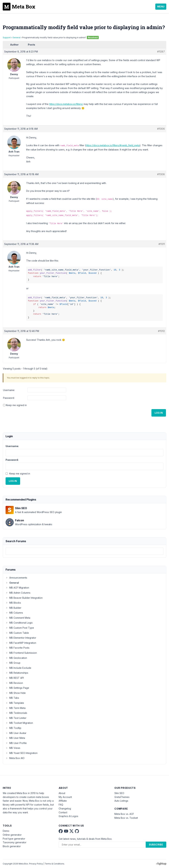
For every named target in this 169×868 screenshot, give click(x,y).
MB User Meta (15, 738)
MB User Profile (16, 743)
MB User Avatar (16, 733)
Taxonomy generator (15, 842)
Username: (9, 390)
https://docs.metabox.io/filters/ (66, 104)
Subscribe (156, 845)
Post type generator (14, 839)
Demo (6, 831)
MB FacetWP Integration (21, 643)
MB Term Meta (16, 708)
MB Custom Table (17, 633)
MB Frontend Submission (21, 653)
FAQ (61, 805)
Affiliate (63, 801)
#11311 (162, 244)
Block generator (12, 846)
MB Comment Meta (18, 618)
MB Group (13, 663)
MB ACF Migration (17, 588)
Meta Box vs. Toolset (126, 818)
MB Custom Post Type (20, 628)
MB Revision (14, 683)
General (16, 37)
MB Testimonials (16, 713)
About (62, 793)
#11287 (161, 52)
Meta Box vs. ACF (124, 814)
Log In (159, 413)
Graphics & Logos (68, 816)
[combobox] (84, 551)
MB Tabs (12, 698)
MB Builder (13, 608)
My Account (65, 797)
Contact (63, 812)
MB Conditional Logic (19, 623)
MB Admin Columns (18, 593)
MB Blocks (13, 603)
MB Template (15, 703)
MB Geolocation (16, 658)
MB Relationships (17, 673)
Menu (161, 7)
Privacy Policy (36, 864)
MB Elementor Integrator (21, 638)
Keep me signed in (16, 405)
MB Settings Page (17, 688)
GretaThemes (122, 797)
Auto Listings (121, 801)
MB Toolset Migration (19, 723)
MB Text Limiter (16, 718)
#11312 (161, 331)
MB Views (13, 748)
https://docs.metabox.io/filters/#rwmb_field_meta (113, 145)
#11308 (161, 174)
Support (7, 37)
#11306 (161, 129)
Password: (9, 398)
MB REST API (15, 678)
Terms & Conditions (54, 864)
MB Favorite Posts (17, 648)
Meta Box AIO (15, 758)
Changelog (65, 809)
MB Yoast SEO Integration (22, 753)
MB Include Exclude (18, 668)
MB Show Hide (16, 693)
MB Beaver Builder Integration (24, 598)
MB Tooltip (13, 728)
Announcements (16, 578)
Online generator (12, 835)
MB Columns (14, 613)
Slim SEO (119, 793)
